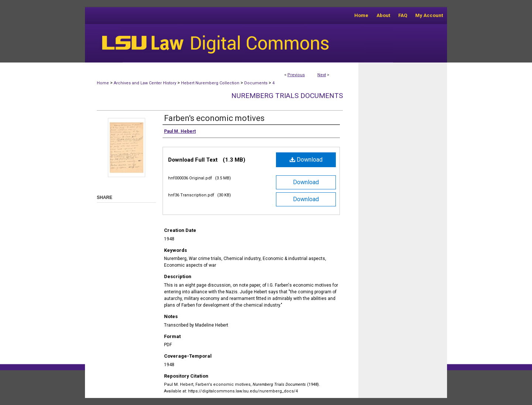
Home (103, 83)
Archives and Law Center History (145, 83)
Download (306, 160)
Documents (256, 83)
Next (322, 75)
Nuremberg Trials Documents (287, 96)
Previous (296, 75)
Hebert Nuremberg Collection (210, 83)
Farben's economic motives (214, 118)
